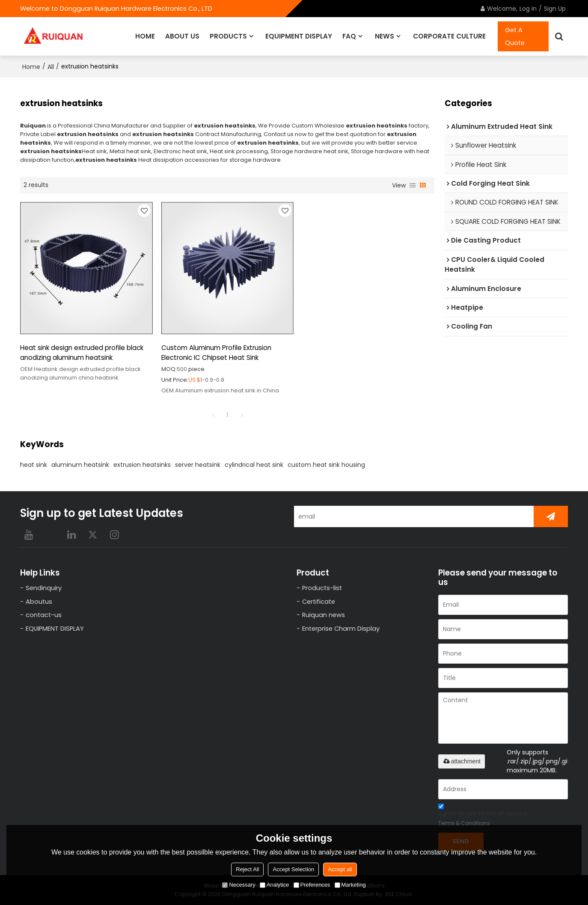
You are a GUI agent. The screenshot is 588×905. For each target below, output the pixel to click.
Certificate (319, 602)
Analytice (275, 885)
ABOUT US (182, 36)
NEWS (385, 36)
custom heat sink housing (326, 465)
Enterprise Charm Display (341, 629)
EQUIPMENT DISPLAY (299, 36)
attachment (462, 761)
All (51, 67)
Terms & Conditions (464, 823)
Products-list (322, 588)
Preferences (312, 885)
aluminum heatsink (80, 465)
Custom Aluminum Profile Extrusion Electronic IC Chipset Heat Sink (216, 353)
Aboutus (39, 602)
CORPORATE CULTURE (449, 36)
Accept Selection (293, 869)
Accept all (340, 869)
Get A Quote (515, 36)
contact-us (44, 615)
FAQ (349, 36)
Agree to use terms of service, (483, 816)
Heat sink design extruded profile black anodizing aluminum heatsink (82, 353)
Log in (528, 9)
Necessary (239, 885)
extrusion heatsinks (142, 465)
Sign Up (555, 9)
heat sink (34, 465)
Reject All (247, 869)
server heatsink (198, 465)
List (413, 185)
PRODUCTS (228, 36)
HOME (145, 36)
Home (31, 67)
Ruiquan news (324, 615)
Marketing (350, 885)
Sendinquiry (44, 588)
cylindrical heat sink (254, 465)
